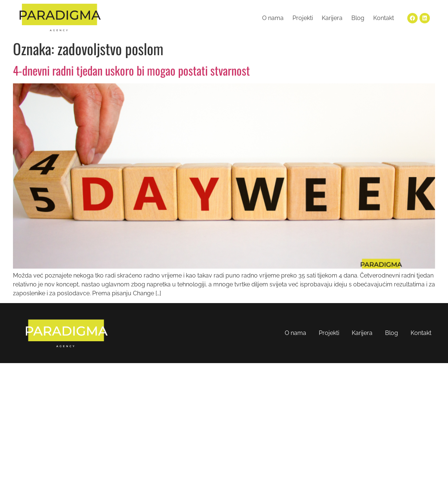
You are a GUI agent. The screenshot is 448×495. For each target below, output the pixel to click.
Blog (358, 18)
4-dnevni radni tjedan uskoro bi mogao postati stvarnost (131, 70)
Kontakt (384, 18)
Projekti (303, 18)
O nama (273, 18)
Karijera (332, 18)
